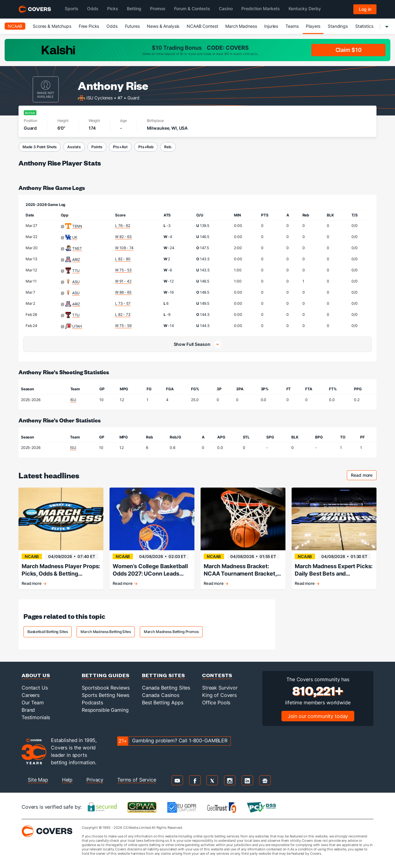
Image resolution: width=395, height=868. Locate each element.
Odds (112, 26)
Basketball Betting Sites (48, 632)
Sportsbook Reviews (106, 688)
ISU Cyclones (100, 97)
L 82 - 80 (123, 259)
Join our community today (318, 716)
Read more (364, 476)
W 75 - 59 (123, 326)
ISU (73, 400)
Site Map (38, 780)
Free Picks (89, 26)
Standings (338, 26)
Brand (28, 710)
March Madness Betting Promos (171, 632)
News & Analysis (163, 26)
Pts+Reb (146, 147)
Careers (31, 695)
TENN (77, 226)
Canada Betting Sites (166, 688)
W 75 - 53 (123, 270)
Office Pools (216, 702)
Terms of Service (137, 780)
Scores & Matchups (52, 26)
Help (67, 780)
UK (75, 237)
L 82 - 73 (123, 314)
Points (97, 147)
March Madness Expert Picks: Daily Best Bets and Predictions (334, 570)
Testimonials (36, 717)
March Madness (241, 26)
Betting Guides (106, 675)
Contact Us (35, 688)
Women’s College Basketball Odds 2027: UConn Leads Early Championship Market (150, 570)
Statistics (364, 26)
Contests (217, 675)
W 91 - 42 (123, 281)
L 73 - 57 (123, 303)
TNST (77, 248)
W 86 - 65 (123, 292)
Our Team (33, 702)
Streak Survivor (220, 688)
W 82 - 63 (123, 237)
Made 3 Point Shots (40, 147)
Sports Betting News (106, 695)
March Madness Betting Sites (106, 632)
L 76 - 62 (123, 226)
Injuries (271, 26)
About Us (36, 675)
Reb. (168, 147)
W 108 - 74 (124, 248)
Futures (132, 26)
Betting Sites (164, 675)
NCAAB (15, 26)
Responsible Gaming (105, 710)
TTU (76, 271)
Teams (292, 26)
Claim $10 (349, 50)
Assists (74, 147)
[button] (197, 344)
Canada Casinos (161, 695)
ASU (76, 282)
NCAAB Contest (202, 26)
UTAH (77, 326)
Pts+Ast (120, 147)
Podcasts (92, 702)
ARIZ (76, 260)
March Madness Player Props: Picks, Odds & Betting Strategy (61, 570)
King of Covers (219, 695)
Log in (365, 9)
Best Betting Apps (163, 702)
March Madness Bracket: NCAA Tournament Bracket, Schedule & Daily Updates (240, 570)
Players (313, 26)
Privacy (95, 780)
